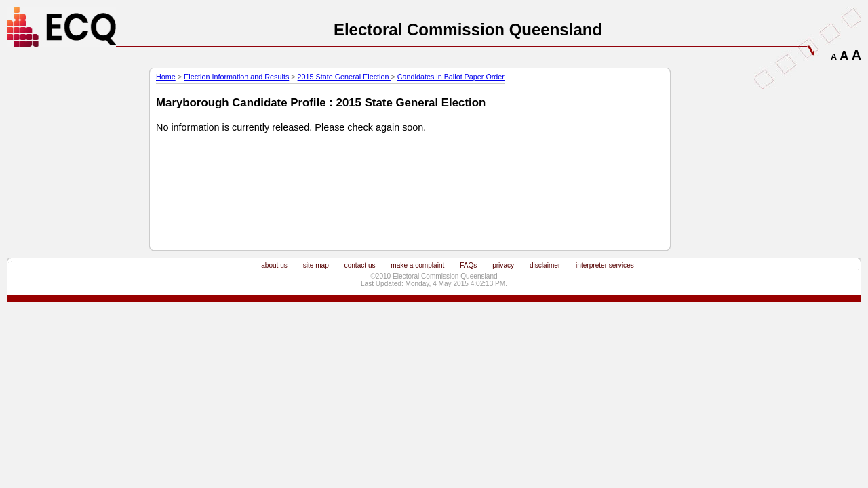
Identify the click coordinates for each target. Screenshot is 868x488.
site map (316, 265)
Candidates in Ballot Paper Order (451, 77)
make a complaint (417, 265)
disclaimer (545, 265)
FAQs (468, 265)
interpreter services (605, 265)
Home (166, 77)
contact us (360, 265)
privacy (503, 265)
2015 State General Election (344, 77)
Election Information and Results (236, 77)
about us (274, 265)
